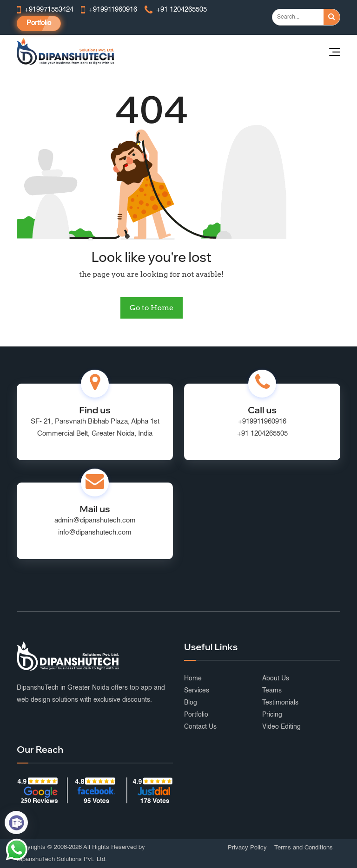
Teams (272, 691)
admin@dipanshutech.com (95, 520)
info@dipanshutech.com (95, 532)
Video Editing (281, 727)
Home (193, 679)
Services (197, 691)
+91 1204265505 (262, 434)
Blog (191, 703)
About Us (276, 679)
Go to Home (152, 308)
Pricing (272, 715)
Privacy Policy (247, 848)
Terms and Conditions (304, 848)
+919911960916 (262, 421)
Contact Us (200, 727)
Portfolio (39, 23)
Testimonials (280, 703)
